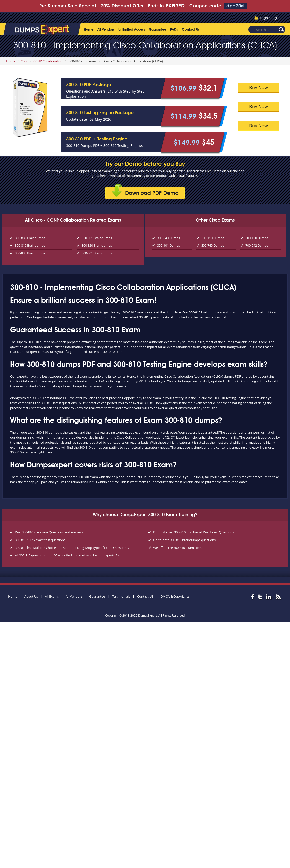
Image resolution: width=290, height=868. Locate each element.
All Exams (52, 596)
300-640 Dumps (169, 238)
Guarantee (158, 30)
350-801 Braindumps (97, 238)
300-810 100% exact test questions (40, 540)
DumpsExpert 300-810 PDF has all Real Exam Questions (194, 532)
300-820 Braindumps (97, 245)
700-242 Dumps (257, 245)
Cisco (24, 61)
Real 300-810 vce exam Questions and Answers (49, 532)
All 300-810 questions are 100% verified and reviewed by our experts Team (69, 555)
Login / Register (271, 18)
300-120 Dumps (257, 238)
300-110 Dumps (213, 238)
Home (89, 30)
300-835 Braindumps (30, 253)
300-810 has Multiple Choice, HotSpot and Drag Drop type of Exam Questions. (72, 548)
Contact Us (191, 30)
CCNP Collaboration (48, 61)
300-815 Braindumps (30, 245)
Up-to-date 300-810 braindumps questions (184, 540)
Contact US (145, 596)
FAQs (174, 30)
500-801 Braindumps (97, 253)
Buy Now (259, 87)
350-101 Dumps (169, 245)
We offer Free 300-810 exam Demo (178, 548)
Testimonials (121, 596)
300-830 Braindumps (30, 238)
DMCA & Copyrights (175, 596)
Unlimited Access (132, 30)
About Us (31, 596)
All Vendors (106, 30)
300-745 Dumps (213, 245)
